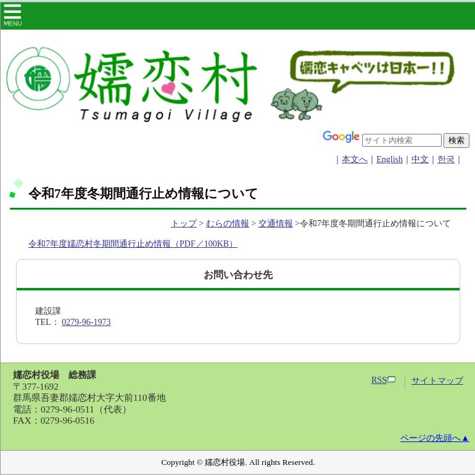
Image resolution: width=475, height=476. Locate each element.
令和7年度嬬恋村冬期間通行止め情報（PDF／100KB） (133, 244)
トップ (184, 224)
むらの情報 (228, 224)
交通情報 (276, 224)
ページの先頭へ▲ (435, 438)
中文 (420, 159)
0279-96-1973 (86, 322)
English (390, 159)
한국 (446, 159)
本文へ (355, 159)
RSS (383, 380)
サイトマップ (437, 381)
